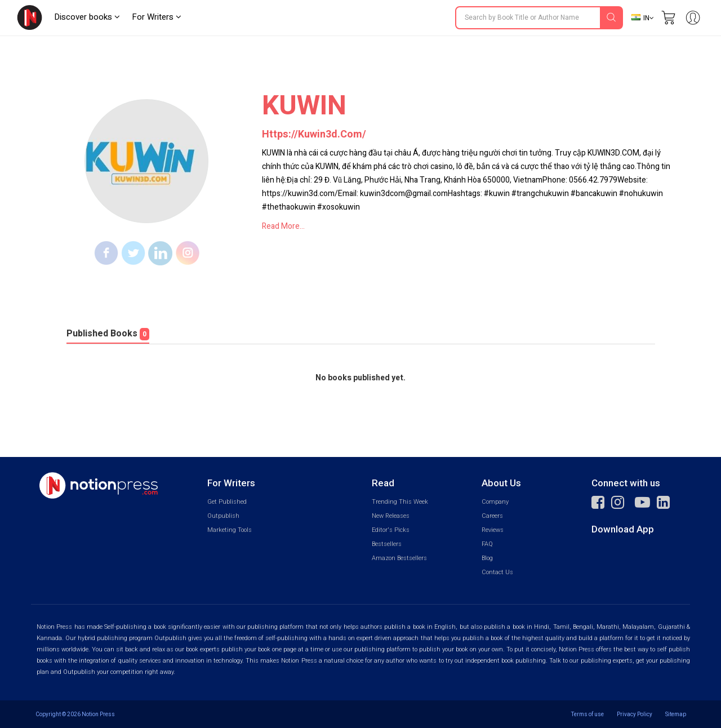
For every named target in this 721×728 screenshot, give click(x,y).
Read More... (283, 226)
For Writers (157, 17)
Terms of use (588, 714)
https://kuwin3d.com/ (314, 135)
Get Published (227, 502)
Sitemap (676, 714)
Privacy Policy (635, 714)
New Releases (391, 516)
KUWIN (304, 106)
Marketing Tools (230, 530)
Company (495, 502)
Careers (492, 516)
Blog (487, 558)
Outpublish (223, 516)
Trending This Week (400, 502)
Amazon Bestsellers (399, 558)
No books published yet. (360, 378)
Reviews (493, 530)
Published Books (108, 334)
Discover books (87, 17)
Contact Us (497, 572)
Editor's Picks (391, 530)
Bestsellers (387, 544)
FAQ (487, 544)
